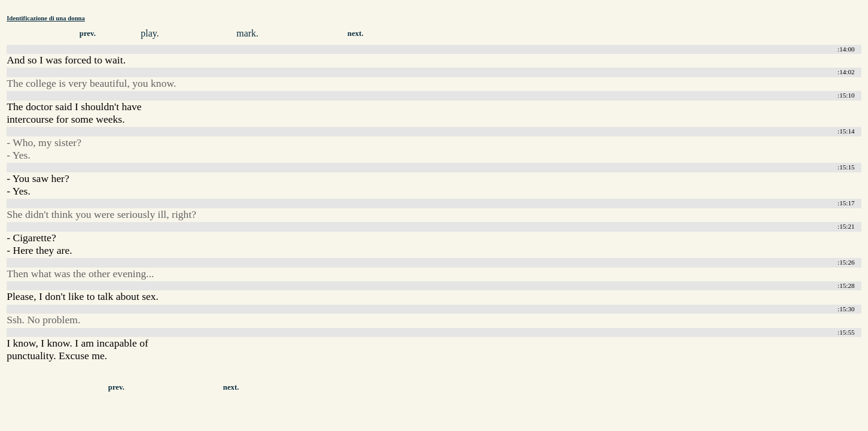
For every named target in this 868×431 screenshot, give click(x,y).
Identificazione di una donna (46, 18)
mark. (247, 33)
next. (356, 34)
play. (150, 33)
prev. (88, 34)
